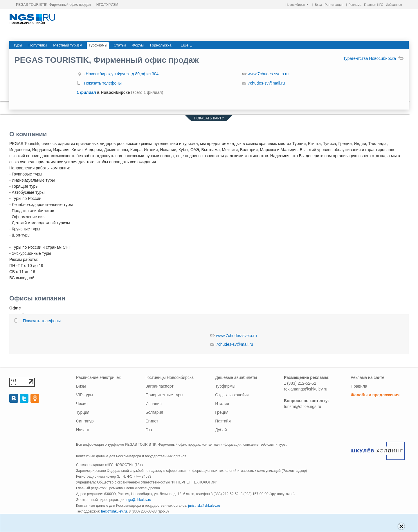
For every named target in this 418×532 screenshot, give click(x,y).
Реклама (355, 5)
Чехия (82, 404)
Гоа (149, 430)
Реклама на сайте (367, 377)
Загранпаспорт (159, 386)
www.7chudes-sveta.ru (268, 74)
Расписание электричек (98, 377)
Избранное (394, 5)
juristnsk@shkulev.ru (204, 506)
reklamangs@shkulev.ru (306, 389)
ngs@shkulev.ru (139, 500)
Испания (154, 404)
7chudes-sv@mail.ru (266, 83)
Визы (81, 386)
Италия (222, 404)
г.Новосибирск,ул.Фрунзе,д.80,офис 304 (121, 74)
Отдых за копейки (232, 395)
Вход (319, 5)
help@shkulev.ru (114, 511)
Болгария (154, 412)
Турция (83, 412)
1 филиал (87, 92)
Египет (152, 421)
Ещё (187, 45)
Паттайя (223, 421)
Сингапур (85, 421)
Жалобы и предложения (375, 395)
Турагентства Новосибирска (373, 58)
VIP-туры (85, 395)
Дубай (221, 430)
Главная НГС (374, 5)
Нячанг (83, 430)
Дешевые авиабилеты (236, 377)
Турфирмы (225, 386)
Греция (222, 412)
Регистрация (334, 5)
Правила (359, 386)
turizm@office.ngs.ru (302, 406)
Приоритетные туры (164, 395)
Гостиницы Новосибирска (170, 377)
